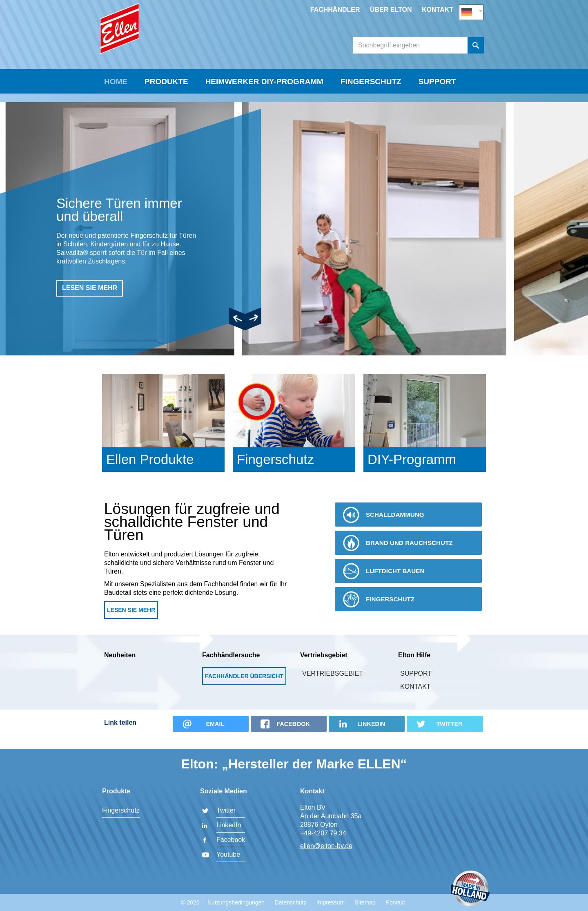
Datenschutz (291, 902)
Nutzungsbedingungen (236, 902)
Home (116, 101)
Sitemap (365, 902)
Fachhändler (335, 10)
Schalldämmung (386, 525)
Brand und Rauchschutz (401, 554)
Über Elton (391, 10)
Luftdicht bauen (386, 582)
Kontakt (438, 10)
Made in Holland (470, 889)
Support (437, 101)
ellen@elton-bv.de (326, 846)
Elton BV (161, 39)
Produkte (166, 101)
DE (471, 11)
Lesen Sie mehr (131, 621)
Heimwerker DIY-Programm (264, 101)
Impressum (331, 902)
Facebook (231, 840)
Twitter (226, 810)
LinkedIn (229, 825)
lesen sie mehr (90, 298)
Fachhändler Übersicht (244, 687)
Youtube (228, 854)
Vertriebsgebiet (333, 684)
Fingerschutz (371, 101)
